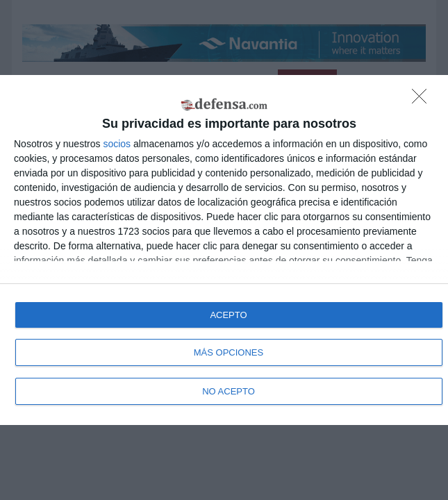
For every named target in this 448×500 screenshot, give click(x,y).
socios (117, 144)
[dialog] (224, 250)
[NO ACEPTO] (423, 100)
